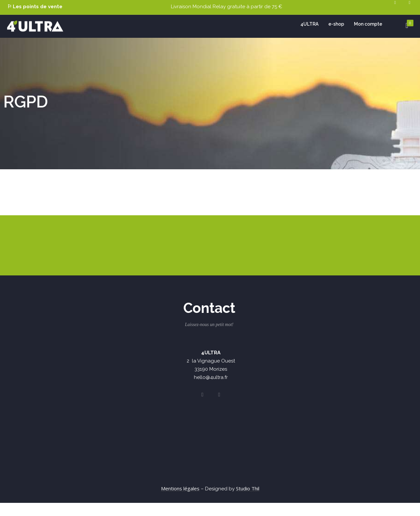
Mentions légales (180, 488)
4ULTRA (309, 24)
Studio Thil (248, 488)
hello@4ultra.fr (211, 377)
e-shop (336, 24)
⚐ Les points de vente (35, 7)
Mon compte (368, 24)
